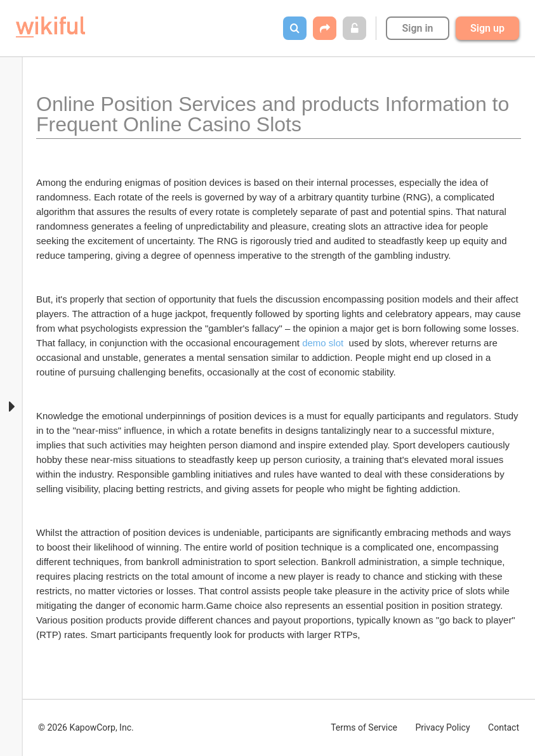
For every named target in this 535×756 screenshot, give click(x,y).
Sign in (417, 28)
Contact (504, 727)
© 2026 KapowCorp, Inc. (86, 727)
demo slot (323, 343)
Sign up (487, 28)
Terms (364, 727)
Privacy (442, 727)
